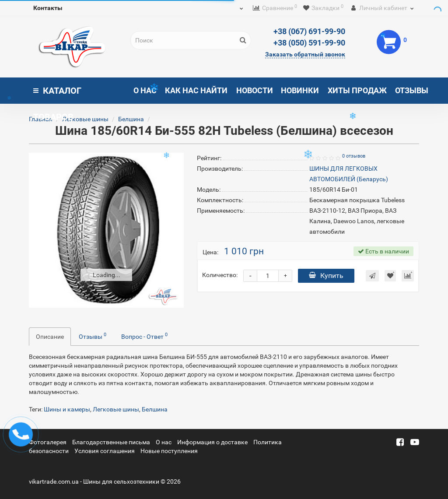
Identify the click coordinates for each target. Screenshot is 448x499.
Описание (50, 337)
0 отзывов (354, 156)
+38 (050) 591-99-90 (309, 43)
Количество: (220, 275)
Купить (326, 276)
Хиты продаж (357, 90)
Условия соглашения (105, 451)
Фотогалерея (48, 442)
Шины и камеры (67, 409)
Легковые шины (86, 119)
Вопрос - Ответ (144, 336)
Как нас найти (196, 90)
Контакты (48, 8)
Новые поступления (169, 451)
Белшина (131, 119)
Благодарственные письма (111, 442)
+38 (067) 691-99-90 (309, 31)
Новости (255, 90)
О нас (145, 90)
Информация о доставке (212, 442)
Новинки (300, 90)
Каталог (57, 95)
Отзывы (412, 90)
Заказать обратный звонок (305, 54)
